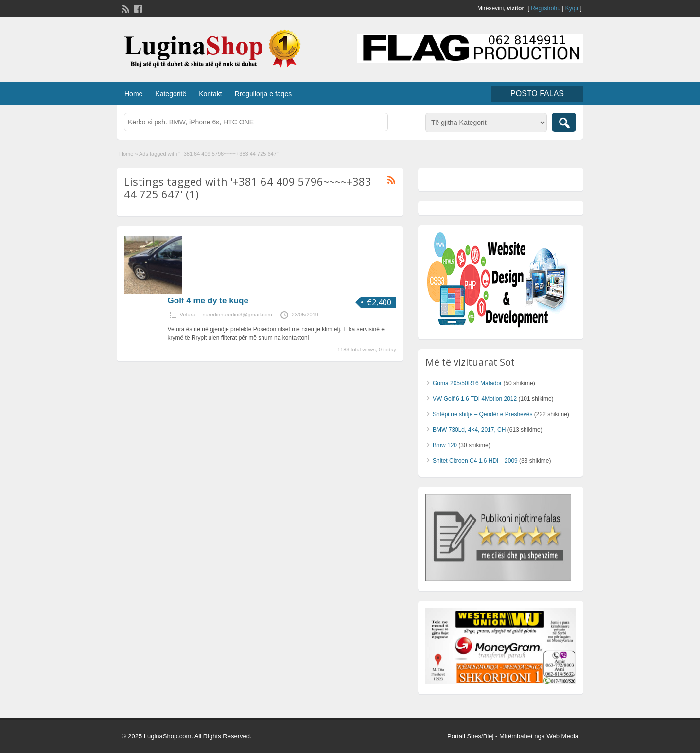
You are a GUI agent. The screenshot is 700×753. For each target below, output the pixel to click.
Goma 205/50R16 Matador (467, 383)
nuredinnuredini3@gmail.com (237, 315)
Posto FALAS (537, 94)
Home (133, 94)
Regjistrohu (546, 8)
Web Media (562, 736)
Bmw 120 (445, 445)
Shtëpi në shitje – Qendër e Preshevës (482, 414)
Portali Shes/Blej (470, 736)
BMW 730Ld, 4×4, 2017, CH (469, 430)
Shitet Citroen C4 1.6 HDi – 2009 (475, 461)
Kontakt (210, 94)
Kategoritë (171, 94)
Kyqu (572, 8)
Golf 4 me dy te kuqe (208, 301)
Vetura (188, 315)
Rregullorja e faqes (263, 94)
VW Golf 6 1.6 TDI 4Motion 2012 (475, 399)
